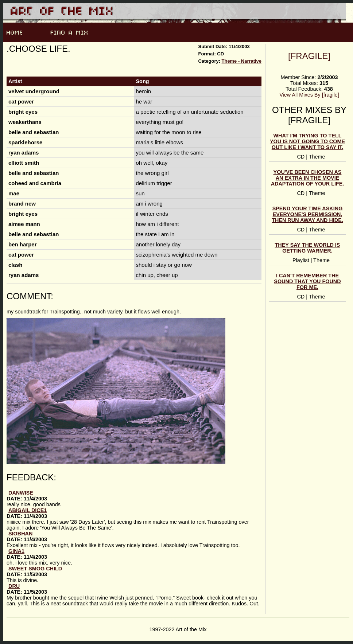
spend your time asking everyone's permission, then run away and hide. (307, 214)
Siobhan (20, 534)
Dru (14, 586)
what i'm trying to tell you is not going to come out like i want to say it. (307, 141)
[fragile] (309, 56)
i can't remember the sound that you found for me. (307, 281)
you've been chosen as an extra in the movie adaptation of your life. (308, 178)
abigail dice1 (28, 510)
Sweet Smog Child (35, 569)
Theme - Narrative (242, 61)
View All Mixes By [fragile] (309, 95)
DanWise (21, 493)
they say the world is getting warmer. (308, 248)
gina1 (16, 551)
